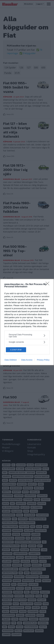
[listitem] (27, 336)
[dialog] (27, 322)
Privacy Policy (43, 360)
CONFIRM (16, 350)
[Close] (48, 284)
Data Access (27, 360)
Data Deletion (11, 360)
